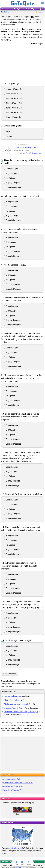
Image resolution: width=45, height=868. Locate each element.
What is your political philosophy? (17, 704)
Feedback (41, 12)
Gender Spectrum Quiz (12, 779)
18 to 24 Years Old (13, 94)
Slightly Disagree (12, 183)
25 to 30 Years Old (13, 98)
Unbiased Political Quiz (13, 708)
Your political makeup (12, 696)
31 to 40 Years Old (13, 103)
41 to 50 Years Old (13, 108)
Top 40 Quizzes (32, 153)
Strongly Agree (11, 169)
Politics (6, 12)
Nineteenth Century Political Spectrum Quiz (21, 712)
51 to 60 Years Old (13, 112)
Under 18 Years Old (13, 89)
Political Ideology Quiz (27, 147)
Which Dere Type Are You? (13, 790)
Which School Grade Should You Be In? (18, 783)
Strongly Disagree (12, 187)
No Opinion (10, 178)
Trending (28, 863)
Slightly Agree (11, 173)
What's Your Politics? (12, 700)
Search (22, 863)
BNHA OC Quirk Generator (13, 786)
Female (8, 136)
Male (7, 131)
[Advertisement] (23, 63)
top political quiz (13, 848)
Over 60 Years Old (13, 117)
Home (16, 863)
